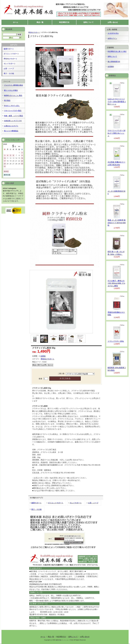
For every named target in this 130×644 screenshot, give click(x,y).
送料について (88, 22)
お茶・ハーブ (93, 503)
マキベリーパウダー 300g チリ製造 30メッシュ (116, 133)
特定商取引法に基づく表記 (117, 51)
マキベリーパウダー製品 (13, 111)
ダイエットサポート (56, 503)
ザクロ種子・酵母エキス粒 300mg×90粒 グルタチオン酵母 (116, 283)
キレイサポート (76, 503)
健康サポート (36, 503)
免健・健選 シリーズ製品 (13, 116)
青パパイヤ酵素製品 (11, 131)
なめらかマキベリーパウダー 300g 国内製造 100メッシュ (117, 102)
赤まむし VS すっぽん (12, 106)
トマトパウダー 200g (116, 341)
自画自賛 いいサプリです (13, 121)
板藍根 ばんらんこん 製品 (13, 95)
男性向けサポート (34, 32)
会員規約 (111, 66)
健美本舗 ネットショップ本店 (26, 3)
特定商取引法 (64, 22)
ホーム (16, 22)
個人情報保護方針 (114, 61)
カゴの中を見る (113, 33)
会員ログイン (112, 38)
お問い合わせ (113, 22)
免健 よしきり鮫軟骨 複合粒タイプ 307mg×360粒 (117, 223)
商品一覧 (40, 22)
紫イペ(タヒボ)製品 (11, 90)
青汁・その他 (36, 509)
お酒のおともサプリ (11, 126)
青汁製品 (7, 100)
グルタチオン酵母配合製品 (13, 85)
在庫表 (43, 356)
